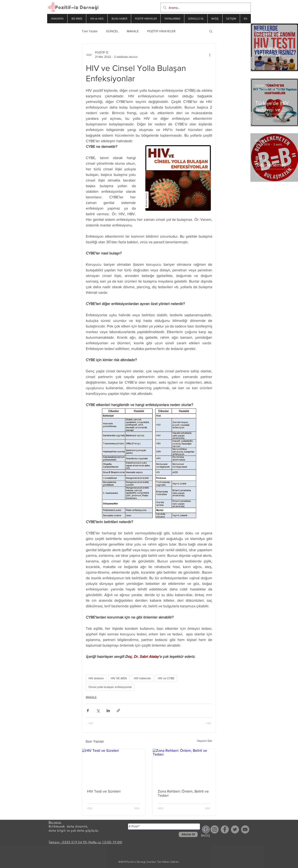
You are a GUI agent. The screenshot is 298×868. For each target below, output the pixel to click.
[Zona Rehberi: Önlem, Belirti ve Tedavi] (184, 766)
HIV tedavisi (96, 678)
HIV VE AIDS (119, 678)
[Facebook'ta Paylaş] (88, 711)
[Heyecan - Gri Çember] (235, 829)
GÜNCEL (112, 31)
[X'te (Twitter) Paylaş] (98, 711)
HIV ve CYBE (166, 678)
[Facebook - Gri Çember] (225, 829)
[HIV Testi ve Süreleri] (114, 766)
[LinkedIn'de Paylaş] (108, 711)
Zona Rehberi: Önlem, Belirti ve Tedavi (183, 793)
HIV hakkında (142, 678)
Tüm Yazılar (90, 31)
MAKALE (133, 31)
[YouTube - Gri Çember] (245, 829)
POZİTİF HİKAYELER (161, 31)
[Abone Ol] (188, 834)
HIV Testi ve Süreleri (104, 791)
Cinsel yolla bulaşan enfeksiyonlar (110, 687)
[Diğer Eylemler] (210, 55)
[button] (211, 31)
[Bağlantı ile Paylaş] (118, 711)
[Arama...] (205, 7)
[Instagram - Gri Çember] (215, 829)
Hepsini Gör (205, 741)
